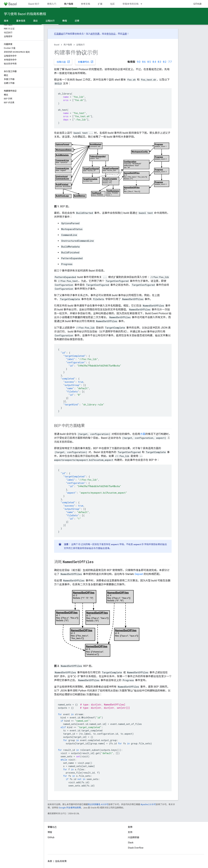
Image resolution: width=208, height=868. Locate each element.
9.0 (139, 62)
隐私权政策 (61, 861)
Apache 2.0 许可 (148, 804)
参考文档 (85, 4)
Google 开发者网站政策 (70, 808)
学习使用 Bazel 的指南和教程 (25, 14)
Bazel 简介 (34, 4)
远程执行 (80, 45)
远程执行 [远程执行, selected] (50, 21)
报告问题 (63, 62)
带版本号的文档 (130, 4)
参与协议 (111, 34)
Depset (139, 574)
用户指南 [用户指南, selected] (69, 4)
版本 (6, 21)
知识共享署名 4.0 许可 (98, 804)
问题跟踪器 (134, 837)
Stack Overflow (136, 848)
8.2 (165, 62)
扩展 (100, 4)
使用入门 (52, 4)
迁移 (77, 21)
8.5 (149, 62)
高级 (35, 21)
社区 (112, 4)
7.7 (170, 62)
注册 (125, 34)
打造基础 (59, 34)
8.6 (144, 62)
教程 (65, 21)
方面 (143, 434)
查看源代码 (86, 62)
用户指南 (68, 45)
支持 (130, 832)
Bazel (57, 45)
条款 (50, 861)
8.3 (159, 62)
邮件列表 (95, 34)
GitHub (197, 4)
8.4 (154, 62)
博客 (50, 832)
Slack (131, 843)
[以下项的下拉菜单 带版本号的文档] (143, 4)
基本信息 (21, 21)
